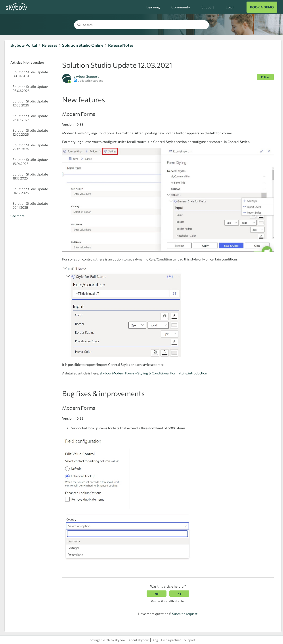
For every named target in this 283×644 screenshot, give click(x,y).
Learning (153, 7)
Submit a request (185, 614)
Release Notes (121, 45)
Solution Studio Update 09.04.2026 (30, 74)
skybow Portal (24, 45)
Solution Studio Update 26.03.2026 (30, 89)
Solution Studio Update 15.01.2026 (30, 162)
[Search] (141, 25)
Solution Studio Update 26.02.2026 (30, 118)
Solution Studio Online (83, 45)
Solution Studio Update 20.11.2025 (30, 205)
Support (208, 7)
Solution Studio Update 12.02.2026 (30, 132)
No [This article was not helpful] (179, 594)
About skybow (139, 640)
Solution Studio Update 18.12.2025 (30, 176)
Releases (50, 45)
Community (181, 7)
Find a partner (171, 640)
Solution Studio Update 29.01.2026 (30, 147)
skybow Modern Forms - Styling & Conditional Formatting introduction (153, 373)
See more (17, 216)
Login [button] (230, 7)
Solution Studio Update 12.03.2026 (30, 103)
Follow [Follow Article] (265, 77)
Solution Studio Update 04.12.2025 (30, 191)
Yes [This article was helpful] (156, 594)
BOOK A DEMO (262, 7)
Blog (155, 640)
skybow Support (86, 76)
